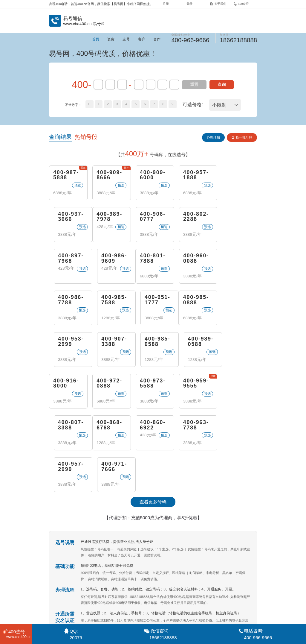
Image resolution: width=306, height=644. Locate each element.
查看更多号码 (153, 420)
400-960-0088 (109, 259)
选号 (126, 39)
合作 (157, 39)
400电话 (94, 573)
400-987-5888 (66, 175)
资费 (111, 39)
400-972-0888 (109, 343)
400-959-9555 (194, 343)
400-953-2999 (109, 301)
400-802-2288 (151, 217)
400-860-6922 (109, 385)
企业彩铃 (179, 604)
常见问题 (157, 604)
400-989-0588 (237, 301)
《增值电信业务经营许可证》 (162, 617)
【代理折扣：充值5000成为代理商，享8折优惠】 (153, 436)
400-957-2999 (194, 385)
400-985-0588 (194, 301)
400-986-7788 (151, 259)
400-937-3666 (237, 175)
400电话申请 (137, 573)
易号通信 (76, 573)
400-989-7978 (66, 217)
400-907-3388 (151, 301)
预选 (77, 185)
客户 (142, 39)
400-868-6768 (66, 385)
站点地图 (224, 604)
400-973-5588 (151, 343)
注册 (166, 4)
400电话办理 (114, 573)
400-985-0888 (66, 301)
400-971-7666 (237, 385)
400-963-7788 (151, 385)
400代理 (202, 604)
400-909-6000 (151, 175)
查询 (222, 85)
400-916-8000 (66, 343)
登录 (189, 4)
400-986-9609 (237, 217)
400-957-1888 (194, 175)
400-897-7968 (194, 217)
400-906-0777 (109, 217)
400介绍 (241, 4)
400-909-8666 (109, 175)
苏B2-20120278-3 (197, 617)
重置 (194, 85)
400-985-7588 (194, 259)
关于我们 (218, 4)
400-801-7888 (66, 259)
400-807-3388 (237, 343)
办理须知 (213, 137)
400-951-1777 (237, 259)
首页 (96, 39)
